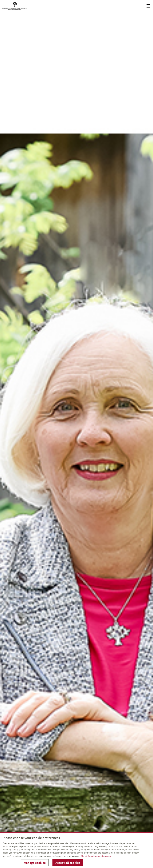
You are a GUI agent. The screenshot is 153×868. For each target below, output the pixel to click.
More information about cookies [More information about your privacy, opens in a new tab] (96, 856)
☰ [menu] (148, 6)
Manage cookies (35, 863)
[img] (76, 434)
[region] (76, 850)
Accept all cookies (68, 863)
